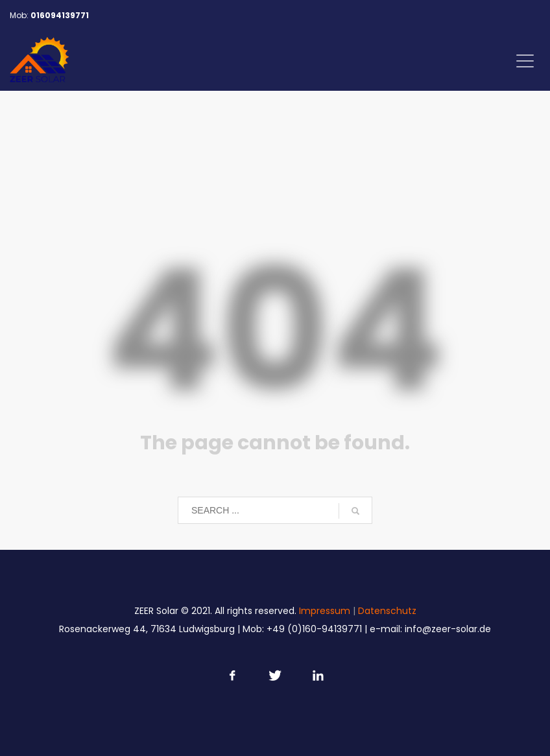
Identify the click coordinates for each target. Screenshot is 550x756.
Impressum (325, 611)
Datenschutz (387, 611)
